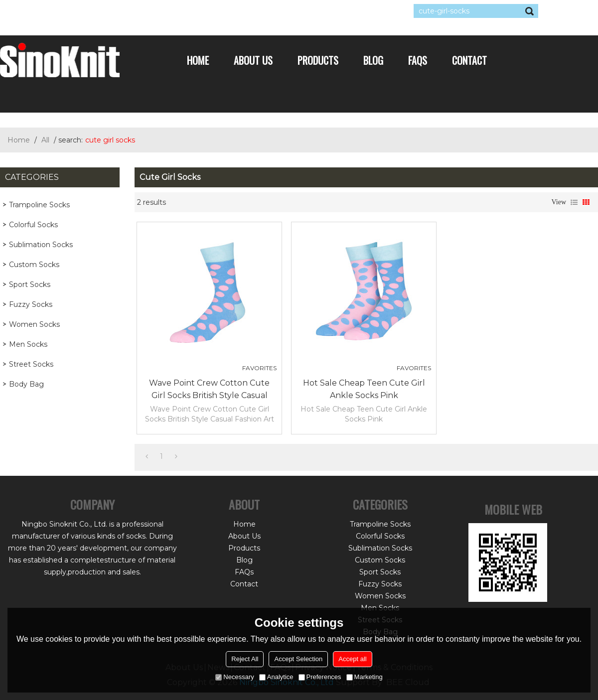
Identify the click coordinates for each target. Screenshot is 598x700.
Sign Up (92, 11)
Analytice (276, 677)
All (45, 140)
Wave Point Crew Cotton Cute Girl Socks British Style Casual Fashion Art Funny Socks (209, 390)
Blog (373, 60)
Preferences (320, 677)
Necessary (234, 677)
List (574, 202)
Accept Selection (298, 659)
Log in (61, 11)
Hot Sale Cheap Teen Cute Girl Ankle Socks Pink (364, 389)
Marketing (365, 677)
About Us (253, 60)
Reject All (245, 659)
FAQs (418, 60)
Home (198, 60)
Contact (469, 60)
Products (318, 60)
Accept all (352, 659)
